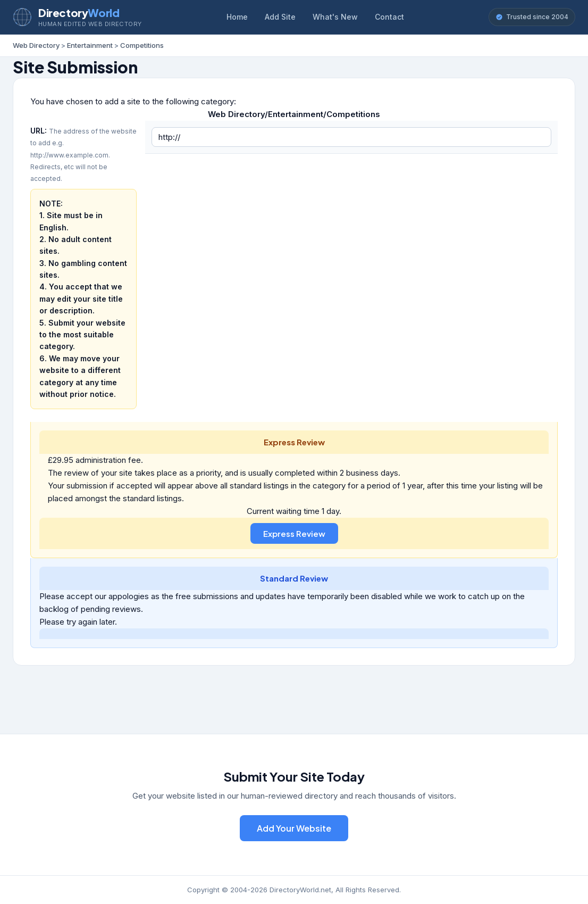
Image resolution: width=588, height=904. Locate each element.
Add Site (280, 17)
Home (237, 17)
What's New (335, 17)
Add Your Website (294, 828)
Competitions (142, 45)
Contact (389, 17)
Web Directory (36, 45)
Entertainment (90, 45)
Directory (79, 13)
